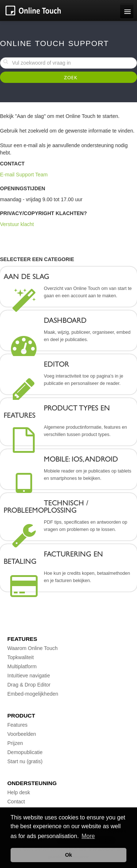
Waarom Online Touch (33, 648)
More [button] (88, 836)
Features (17, 725)
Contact (16, 802)
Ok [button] (68, 855)
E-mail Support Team (24, 175)
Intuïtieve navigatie (29, 676)
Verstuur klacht (17, 224)
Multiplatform (22, 666)
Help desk (19, 792)
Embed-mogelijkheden (33, 694)
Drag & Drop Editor (29, 685)
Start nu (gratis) (25, 761)
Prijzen (15, 743)
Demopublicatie (25, 752)
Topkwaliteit (20, 657)
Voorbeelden (22, 734)
